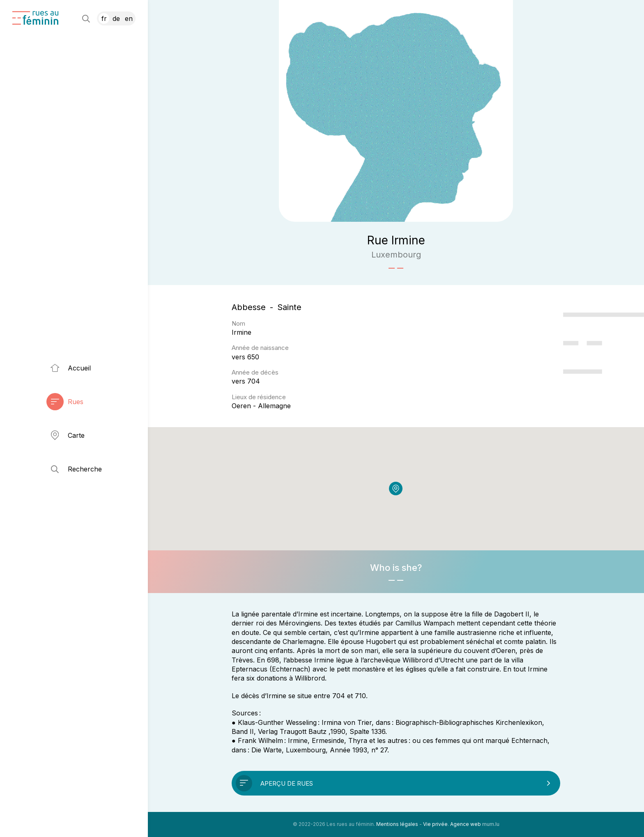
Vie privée (435, 824)
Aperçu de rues (287, 783)
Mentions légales (397, 824)
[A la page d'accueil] (35, 18)
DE (116, 18)
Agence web (466, 824)
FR (104, 18)
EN (129, 18)
